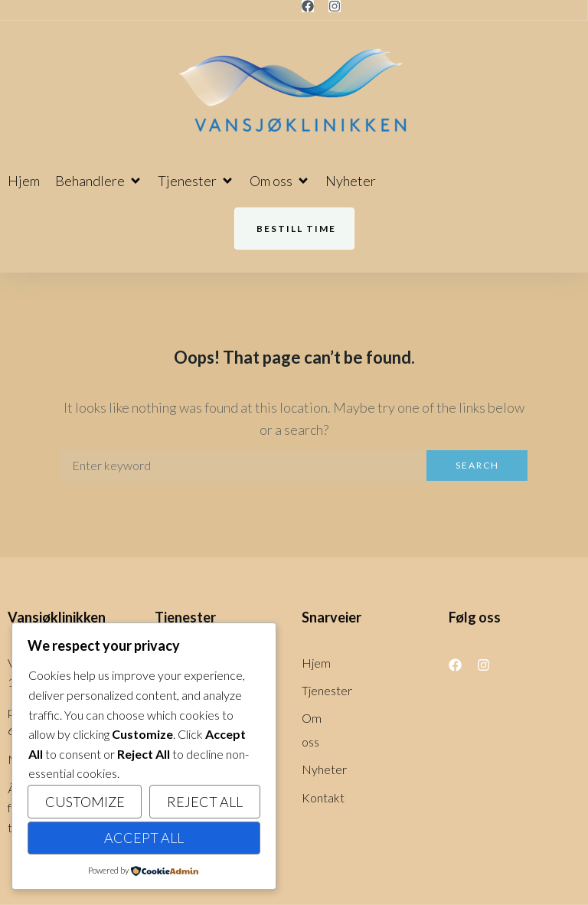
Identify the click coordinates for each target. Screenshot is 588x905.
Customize (85, 802)
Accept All (144, 838)
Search (477, 465)
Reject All (205, 802)
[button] (99, 181)
